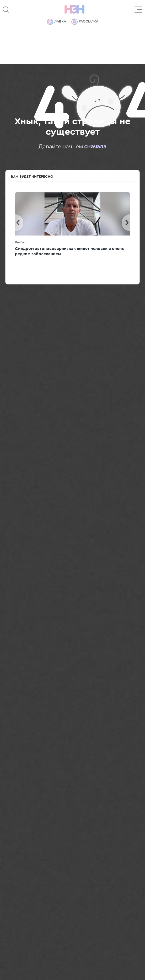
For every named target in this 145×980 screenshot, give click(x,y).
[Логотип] (74, 9)
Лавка (57, 22)
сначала (95, 147)
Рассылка (85, 22)
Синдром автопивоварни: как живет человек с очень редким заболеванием (69, 251)
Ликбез (20, 242)
